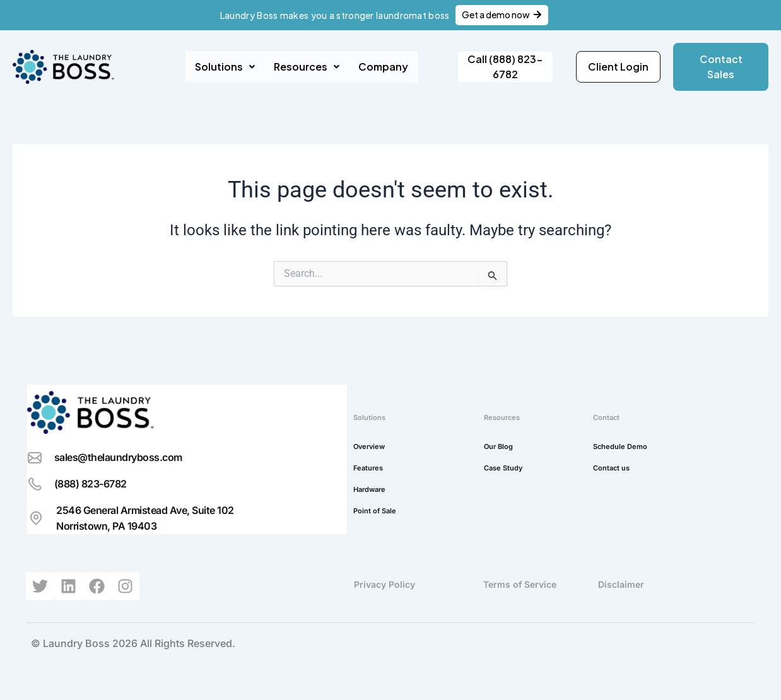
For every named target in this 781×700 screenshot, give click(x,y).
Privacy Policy (385, 584)
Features (368, 468)
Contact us (611, 468)
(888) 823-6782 (91, 484)
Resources (307, 67)
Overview (369, 446)
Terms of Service (520, 584)
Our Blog (498, 446)
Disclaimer (621, 584)
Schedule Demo (620, 446)
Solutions (225, 67)
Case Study (503, 468)
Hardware (369, 489)
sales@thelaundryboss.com (118, 457)
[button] (225, 67)
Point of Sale (375, 511)
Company (383, 67)
